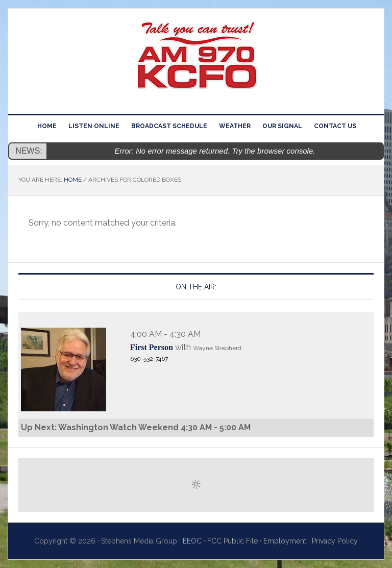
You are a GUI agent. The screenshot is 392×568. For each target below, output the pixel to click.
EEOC (192, 541)
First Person (152, 347)
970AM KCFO (196, 57)
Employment (285, 541)
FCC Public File (232, 541)
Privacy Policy (335, 541)
